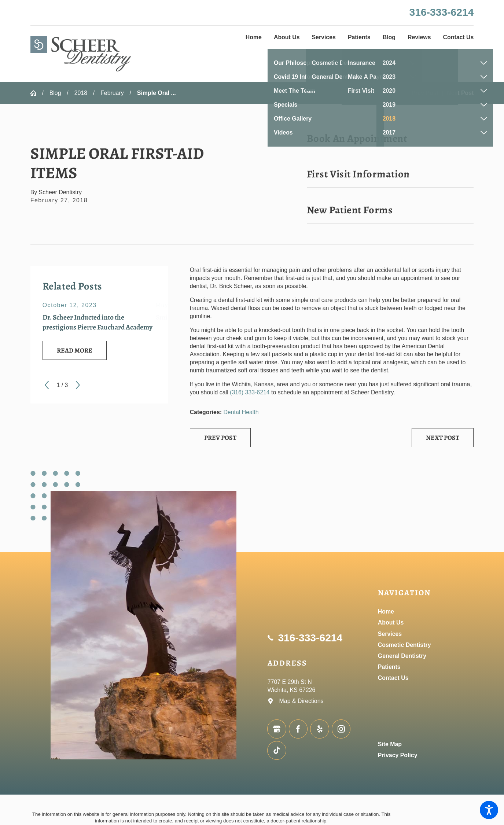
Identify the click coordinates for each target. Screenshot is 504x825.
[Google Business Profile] (277, 729)
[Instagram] (341, 729)
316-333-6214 (442, 12)
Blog (55, 93)
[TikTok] (277, 751)
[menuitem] (253, 37)
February (112, 93)
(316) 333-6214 (250, 392)
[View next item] (78, 385)
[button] (489, 810)
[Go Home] (36, 93)
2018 (81, 93)
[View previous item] (47, 385)
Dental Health (241, 412)
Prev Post (220, 438)
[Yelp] (320, 729)
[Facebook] (298, 729)
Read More (75, 350)
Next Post (443, 438)
